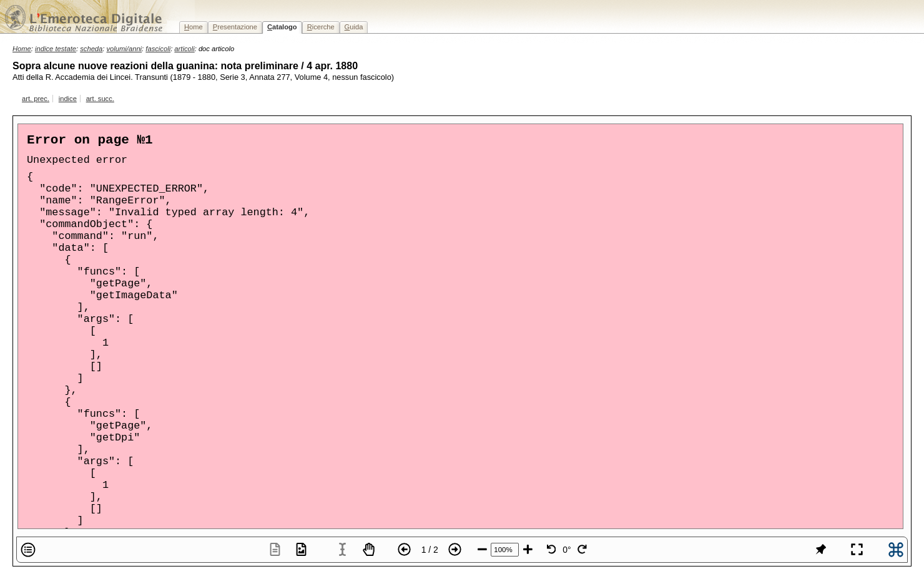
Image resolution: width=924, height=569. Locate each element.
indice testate (56, 49)
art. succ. (100, 99)
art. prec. (36, 99)
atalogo (282, 27)
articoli (184, 49)
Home (22, 49)
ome (194, 27)
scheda (91, 49)
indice (68, 99)
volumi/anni (125, 49)
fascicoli (158, 49)
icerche (321, 27)
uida (354, 27)
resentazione (235, 27)
